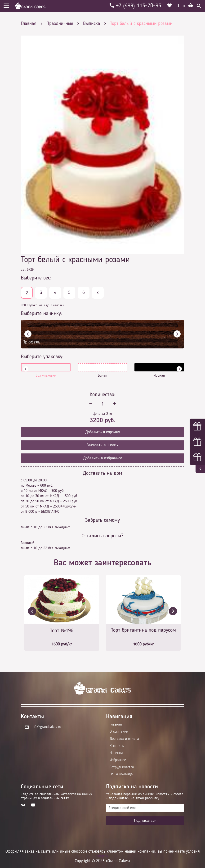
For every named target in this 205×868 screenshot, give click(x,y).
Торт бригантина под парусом (143, 630)
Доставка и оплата (124, 739)
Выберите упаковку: (42, 357)
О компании (119, 732)
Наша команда (121, 774)
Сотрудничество (122, 767)
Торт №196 (62, 631)
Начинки (116, 753)
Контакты (117, 746)
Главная (116, 725)
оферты (102, 856)
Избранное (118, 760)
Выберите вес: (36, 278)
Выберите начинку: (41, 314)
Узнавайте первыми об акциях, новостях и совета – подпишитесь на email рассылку (145, 796)
